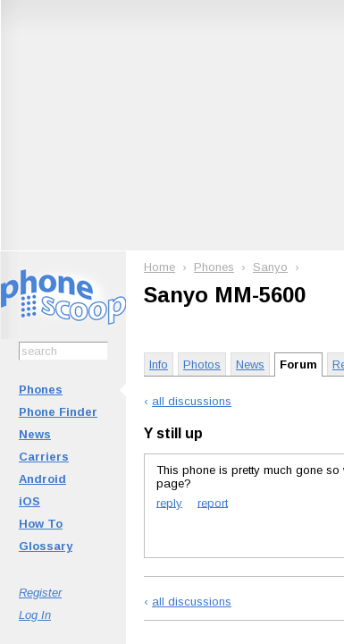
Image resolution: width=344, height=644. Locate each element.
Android (42, 479)
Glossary (46, 546)
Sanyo (270, 267)
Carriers (44, 457)
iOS (29, 501)
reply (169, 502)
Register (40, 593)
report (213, 502)
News (35, 434)
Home (159, 267)
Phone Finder (58, 412)
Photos (202, 364)
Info (159, 364)
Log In (35, 615)
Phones (41, 390)
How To (41, 524)
